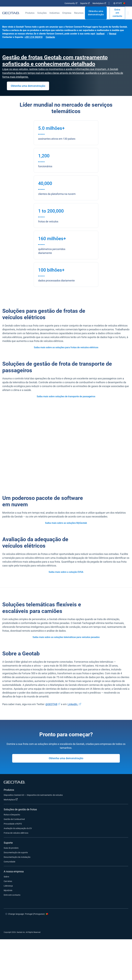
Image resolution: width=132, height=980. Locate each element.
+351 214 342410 (34, 37)
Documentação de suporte (16, 852)
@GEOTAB (51, 704)
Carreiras (8, 881)
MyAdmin (8, 890)
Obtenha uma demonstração (96, 13)
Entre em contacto (117, 13)
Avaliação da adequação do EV (18, 828)
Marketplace (99, 3)
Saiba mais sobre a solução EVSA (66, 572)
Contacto (50, 37)
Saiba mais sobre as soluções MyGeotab (66, 523)
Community (71, 3)
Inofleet (100, 34)
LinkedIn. (73, 704)
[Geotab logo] (11, 13)
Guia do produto (11, 848)
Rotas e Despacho (12, 815)
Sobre (6, 877)
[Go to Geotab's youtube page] (123, 922)
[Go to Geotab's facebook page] (97, 922)
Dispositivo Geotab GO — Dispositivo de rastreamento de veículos (33, 795)
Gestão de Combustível (14, 819)
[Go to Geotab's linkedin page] (114, 922)
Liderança (8, 886)
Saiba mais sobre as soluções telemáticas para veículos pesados (66, 637)
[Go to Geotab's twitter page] (105, 922)
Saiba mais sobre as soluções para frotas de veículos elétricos (66, 347)
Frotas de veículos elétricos (16, 833)
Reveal (113, 34)
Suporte (85, 3)
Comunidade (10, 862)
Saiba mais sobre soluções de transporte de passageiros (66, 396)
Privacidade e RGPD (13, 824)
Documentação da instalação (17, 857)
